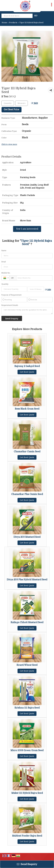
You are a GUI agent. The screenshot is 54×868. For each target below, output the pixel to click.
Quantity (5, 284)
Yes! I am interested (27, 229)
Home (4, 23)
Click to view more (9, 144)
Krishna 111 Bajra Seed (27, 708)
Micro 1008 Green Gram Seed (27, 750)
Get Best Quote (27, 372)
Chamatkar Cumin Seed (27, 452)
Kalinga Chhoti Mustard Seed (27, 622)
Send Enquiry (27, 864)
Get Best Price (12, 110)
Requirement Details (10, 305)
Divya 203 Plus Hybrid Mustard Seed (27, 580)
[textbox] (22, 103)
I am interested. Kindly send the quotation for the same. (27, 311)
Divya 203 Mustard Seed (27, 537)
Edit (35, 103)
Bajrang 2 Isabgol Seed (27, 366)
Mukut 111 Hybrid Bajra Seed (27, 793)
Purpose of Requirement (11, 295)
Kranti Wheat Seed (27, 665)
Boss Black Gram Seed (27, 409)
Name (4, 251)
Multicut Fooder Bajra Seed (27, 836)
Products (13, 23)
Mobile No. (6, 273)
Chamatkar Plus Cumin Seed (27, 494)
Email (4, 262)
